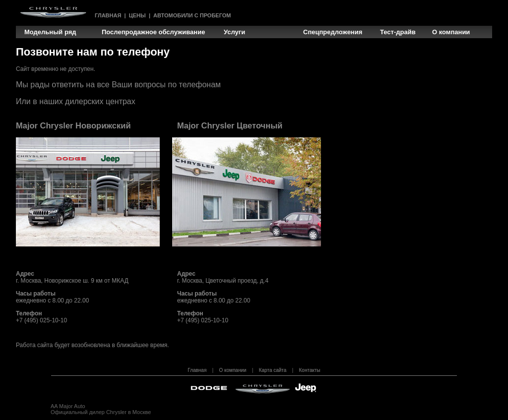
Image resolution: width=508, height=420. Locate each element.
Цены (137, 15)
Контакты (310, 370)
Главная (108, 15)
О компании (232, 370)
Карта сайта (273, 370)
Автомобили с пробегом (192, 15)
